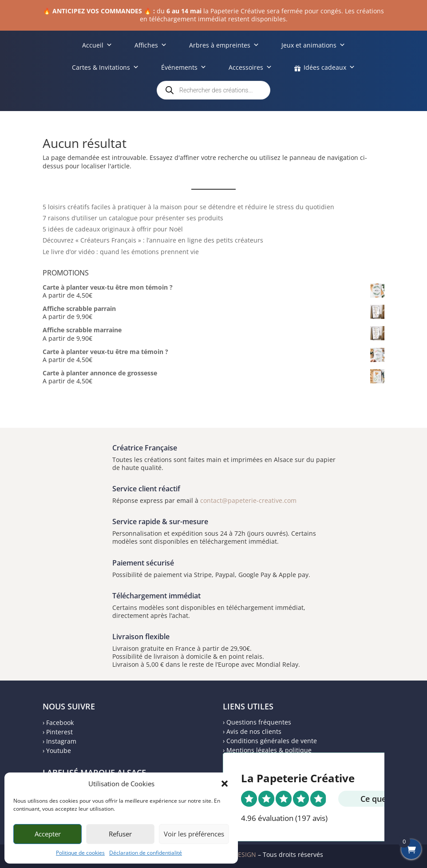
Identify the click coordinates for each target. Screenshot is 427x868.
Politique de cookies (80, 853)
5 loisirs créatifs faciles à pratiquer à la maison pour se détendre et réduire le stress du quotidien (188, 207)
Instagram (61, 741)
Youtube (59, 751)
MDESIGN (242, 854)
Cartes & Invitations (105, 67)
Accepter (48, 834)
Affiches (151, 45)
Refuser (120, 834)
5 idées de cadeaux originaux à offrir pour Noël (113, 229)
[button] (225, 784)
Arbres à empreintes (224, 45)
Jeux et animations (313, 45)
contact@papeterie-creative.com (248, 500)
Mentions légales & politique (269, 750)
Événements (184, 67)
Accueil (97, 45)
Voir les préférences (194, 834)
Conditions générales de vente (272, 741)
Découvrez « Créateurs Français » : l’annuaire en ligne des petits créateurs (153, 240)
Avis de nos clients (254, 731)
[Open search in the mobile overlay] (213, 90)
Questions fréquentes (259, 722)
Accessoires (250, 67)
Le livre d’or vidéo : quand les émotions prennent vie (121, 252)
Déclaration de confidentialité (146, 853)
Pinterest (59, 732)
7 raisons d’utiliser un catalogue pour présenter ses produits (133, 218)
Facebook (60, 723)
